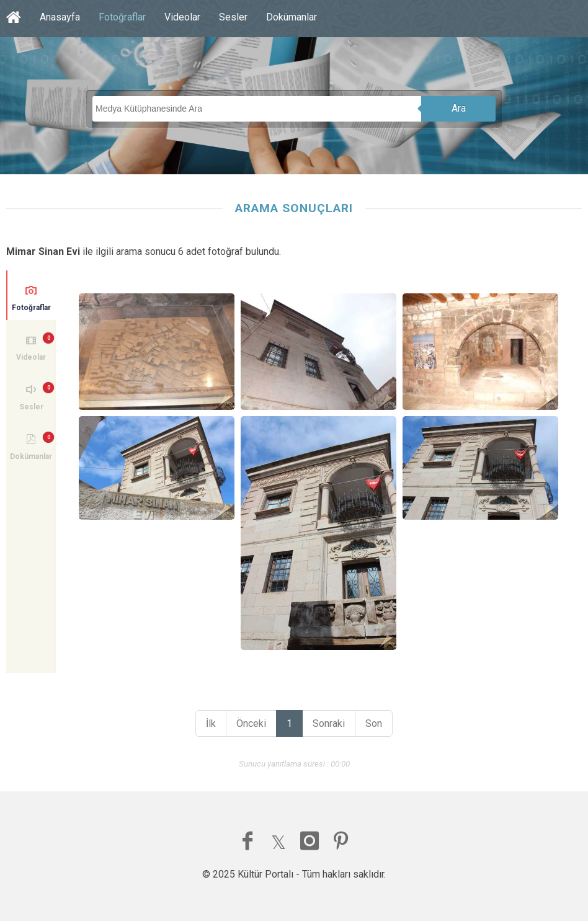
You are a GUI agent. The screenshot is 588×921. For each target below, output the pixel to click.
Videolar (182, 17)
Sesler (233, 17)
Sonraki (329, 723)
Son (374, 723)
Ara (459, 108)
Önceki (251, 723)
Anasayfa (60, 17)
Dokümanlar (292, 17)
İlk (211, 723)
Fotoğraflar (122, 17)
